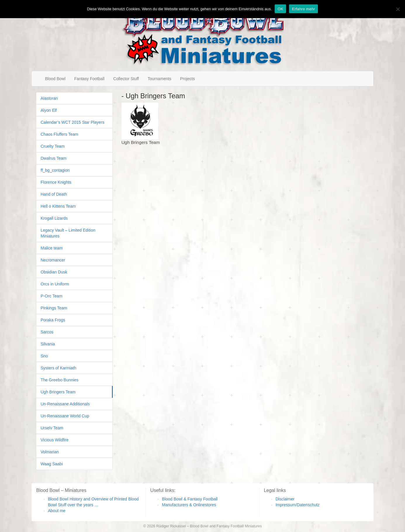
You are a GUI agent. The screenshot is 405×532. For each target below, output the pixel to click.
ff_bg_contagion (55, 170)
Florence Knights (56, 182)
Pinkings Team (54, 308)
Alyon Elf (49, 110)
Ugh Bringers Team (58, 392)
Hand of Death (54, 194)
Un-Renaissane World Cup (65, 416)
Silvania (48, 344)
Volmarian (50, 452)
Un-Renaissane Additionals (65, 404)
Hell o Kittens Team (58, 206)
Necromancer (53, 260)
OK (280, 9)
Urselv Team (52, 428)
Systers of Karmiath (58, 368)
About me (57, 511)
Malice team (52, 248)
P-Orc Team (51, 296)
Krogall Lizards (54, 218)
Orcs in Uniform (55, 284)
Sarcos (47, 332)
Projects (187, 79)
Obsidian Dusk (54, 272)
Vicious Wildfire (54, 440)
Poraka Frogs (53, 320)
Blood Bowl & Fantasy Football (190, 499)
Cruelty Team (53, 146)
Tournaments (159, 79)
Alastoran (49, 98)
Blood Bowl (55, 79)
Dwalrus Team (53, 158)
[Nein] (398, 9)
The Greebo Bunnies (59, 380)
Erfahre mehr (303, 9)
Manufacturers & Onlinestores (189, 505)
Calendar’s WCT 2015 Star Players (72, 122)
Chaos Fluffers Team (59, 134)
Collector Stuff (126, 79)
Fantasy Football (89, 79)
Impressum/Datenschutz (298, 505)
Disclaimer (285, 499)
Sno (44, 356)
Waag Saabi (52, 464)
